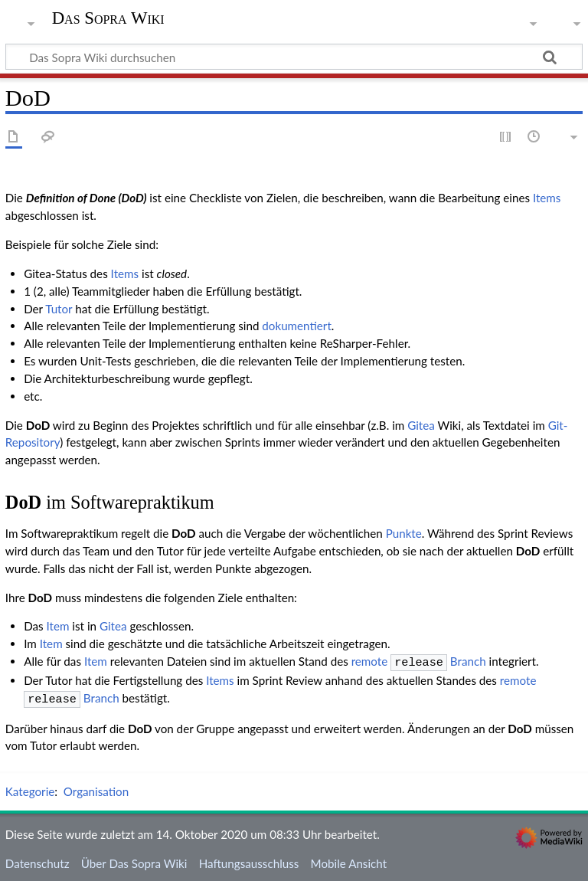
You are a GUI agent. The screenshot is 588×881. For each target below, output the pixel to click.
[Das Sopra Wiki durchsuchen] (294, 57)
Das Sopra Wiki (108, 18)
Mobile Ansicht (349, 860)
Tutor (59, 309)
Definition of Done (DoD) (87, 198)
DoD (38, 425)
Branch (438, 661)
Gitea (421, 425)
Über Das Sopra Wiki (134, 860)
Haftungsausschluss (249, 860)
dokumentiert (297, 326)
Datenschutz (38, 860)
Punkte (404, 533)
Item (58, 626)
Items (547, 198)
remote (370, 661)
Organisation (96, 788)
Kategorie (30, 788)
